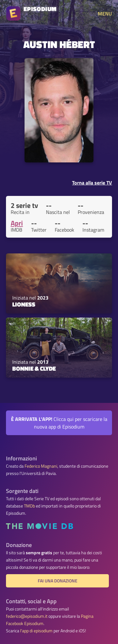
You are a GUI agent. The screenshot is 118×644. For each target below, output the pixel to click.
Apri (17, 223)
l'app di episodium (36, 631)
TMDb (29, 506)
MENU (105, 14)
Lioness (24, 304)
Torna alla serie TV (92, 183)
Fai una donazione (58, 581)
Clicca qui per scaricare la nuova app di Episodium (59, 423)
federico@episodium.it (27, 616)
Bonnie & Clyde (34, 368)
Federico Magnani (41, 466)
